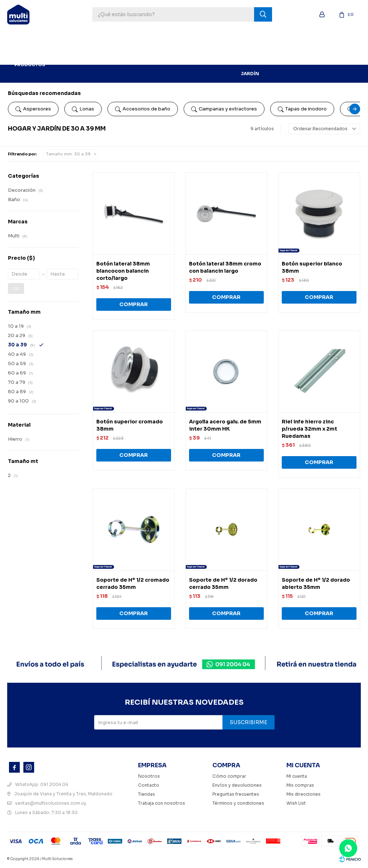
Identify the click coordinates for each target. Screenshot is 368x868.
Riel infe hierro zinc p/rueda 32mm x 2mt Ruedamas (309, 429)
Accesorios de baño (143, 109)
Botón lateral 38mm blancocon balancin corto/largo (123, 271)
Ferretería (172, 38)
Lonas (83, 109)
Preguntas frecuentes (236, 794)
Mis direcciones (303, 794)
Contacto (149, 785)
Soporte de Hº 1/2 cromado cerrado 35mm (133, 583)
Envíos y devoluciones (237, 785)
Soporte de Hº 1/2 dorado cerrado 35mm (223, 583)
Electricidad (316, 38)
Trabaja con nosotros (162, 803)
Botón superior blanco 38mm (312, 267)
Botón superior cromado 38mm (130, 425)
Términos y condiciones (238, 803)
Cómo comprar (229, 776)
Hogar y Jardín (250, 56)
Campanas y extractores (224, 109)
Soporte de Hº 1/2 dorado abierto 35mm (316, 583)
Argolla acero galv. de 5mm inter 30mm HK (225, 425)
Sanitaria (279, 38)
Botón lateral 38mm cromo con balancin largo (225, 267)
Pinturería (137, 38)
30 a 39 (68, 154)
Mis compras (300, 785)
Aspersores (33, 109)
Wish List (296, 803)
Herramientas (97, 38)
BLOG (63, 56)
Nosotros (149, 776)
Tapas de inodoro (302, 109)
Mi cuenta (297, 776)
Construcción (213, 38)
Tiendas (146, 794)
